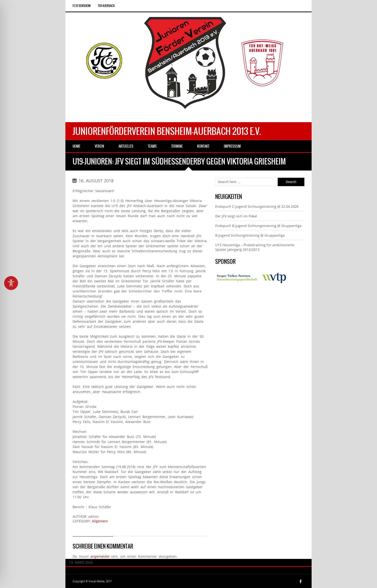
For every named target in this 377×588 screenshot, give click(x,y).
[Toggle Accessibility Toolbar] (11, 283)
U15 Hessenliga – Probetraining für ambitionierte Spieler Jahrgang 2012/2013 (255, 247)
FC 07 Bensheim (82, 6)
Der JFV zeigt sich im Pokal (236, 216)
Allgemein (100, 521)
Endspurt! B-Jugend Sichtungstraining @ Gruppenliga (258, 226)
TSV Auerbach (106, 6)
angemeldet (100, 556)
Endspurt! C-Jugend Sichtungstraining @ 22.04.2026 (257, 206)
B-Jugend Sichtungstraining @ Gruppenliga (250, 235)
